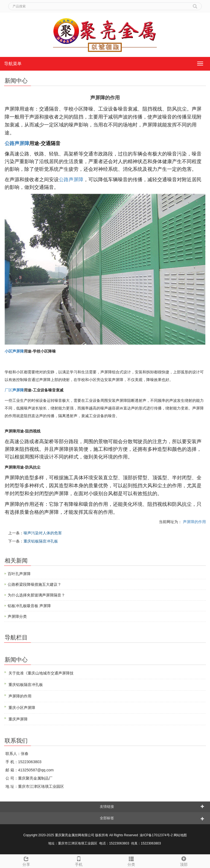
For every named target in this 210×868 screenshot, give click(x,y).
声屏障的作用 (194, 522)
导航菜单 (13, 64)
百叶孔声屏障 (19, 574)
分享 (26, 861)
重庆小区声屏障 (22, 708)
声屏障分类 (17, 616)
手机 (79, 861)
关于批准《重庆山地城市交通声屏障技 (41, 673)
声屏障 (18, 390)
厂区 (8, 390)
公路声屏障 (17, 143)
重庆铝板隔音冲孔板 (41, 541)
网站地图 (180, 835)
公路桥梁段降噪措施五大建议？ (34, 584)
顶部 (184, 861)
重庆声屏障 (18, 719)
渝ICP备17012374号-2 (156, 835)
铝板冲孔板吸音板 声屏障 (29, 606)
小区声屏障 (14, 351)
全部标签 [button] (107, 818)
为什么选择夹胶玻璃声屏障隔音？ (36, 595)
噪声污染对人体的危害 (43, 533)
